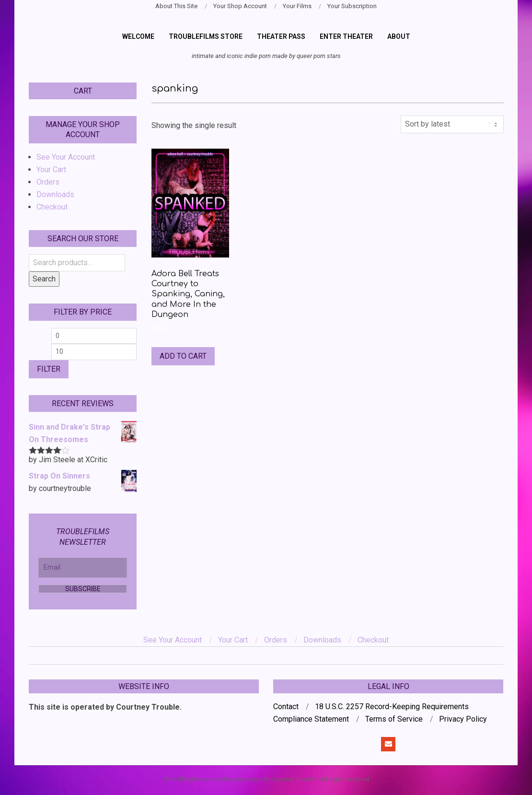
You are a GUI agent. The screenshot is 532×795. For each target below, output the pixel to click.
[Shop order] (452, 124)
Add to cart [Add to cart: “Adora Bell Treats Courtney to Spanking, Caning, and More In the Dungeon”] (183, 356)
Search (44, 279)
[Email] (83, 568)
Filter (49, 369)
